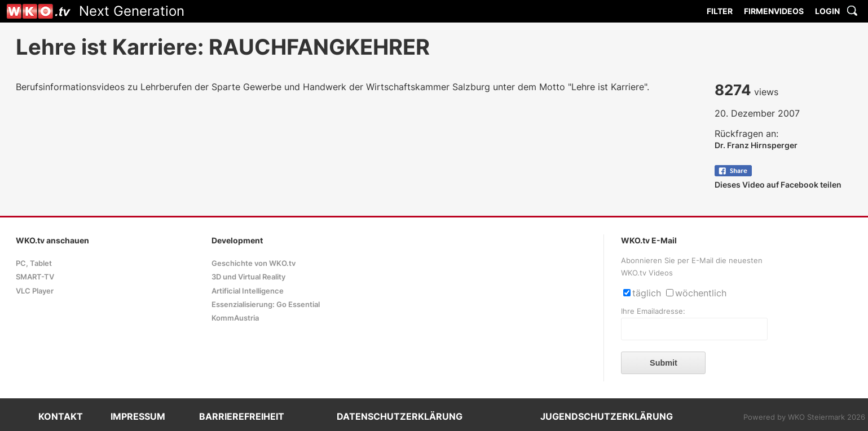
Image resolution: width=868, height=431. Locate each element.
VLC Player (35, 291)
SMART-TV (35, 277)
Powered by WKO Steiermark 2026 (804, 417)
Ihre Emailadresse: (653, 311)
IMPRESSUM (138, 416)
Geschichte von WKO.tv (254, 263)
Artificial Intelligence (248, 291)
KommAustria (235, 318)
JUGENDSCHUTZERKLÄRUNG (607, 416)
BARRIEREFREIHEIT (242, 416)
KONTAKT (61, 416)
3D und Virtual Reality (248, 277)
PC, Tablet (34, 263)
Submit (664, 363)
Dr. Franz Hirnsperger (756, 145)
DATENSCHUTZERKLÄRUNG (400, 416)
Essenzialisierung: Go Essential (266, 305)
